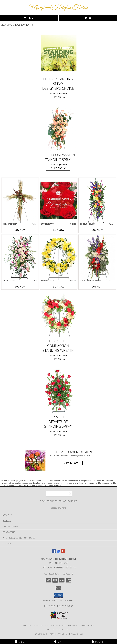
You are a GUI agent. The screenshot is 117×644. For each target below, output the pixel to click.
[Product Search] (59, 494)
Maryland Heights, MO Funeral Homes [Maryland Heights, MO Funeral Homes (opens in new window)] (41, 625)
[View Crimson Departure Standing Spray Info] (59, 391)
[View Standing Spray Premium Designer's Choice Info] (59, 200)
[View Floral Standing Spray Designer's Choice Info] (59, 53)
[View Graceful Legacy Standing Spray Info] (20, 257)
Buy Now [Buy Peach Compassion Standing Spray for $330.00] (58, 168)
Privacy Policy (41, 634)
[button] (58, 596)
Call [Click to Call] (19, 642)
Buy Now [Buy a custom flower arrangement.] (70, 463)
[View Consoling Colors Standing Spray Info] (97, 200)
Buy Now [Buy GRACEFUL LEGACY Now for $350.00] (20, 287)
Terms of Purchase (59, 634)
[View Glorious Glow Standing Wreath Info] (59, 257)
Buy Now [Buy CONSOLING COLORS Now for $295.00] (97, 230)
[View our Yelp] (63, 552)
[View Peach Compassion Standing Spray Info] (59, 129)
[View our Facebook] (54, 552)
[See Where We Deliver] (59, 508)
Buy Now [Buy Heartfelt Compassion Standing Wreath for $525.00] (58, 359)
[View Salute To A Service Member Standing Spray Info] (97, 257)
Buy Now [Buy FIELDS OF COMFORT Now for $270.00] (20, 230)
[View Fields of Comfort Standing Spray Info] (20, 200)
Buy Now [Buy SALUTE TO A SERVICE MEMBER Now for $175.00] (97, 287)
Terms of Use (77, 634)
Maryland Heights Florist (58, 8)
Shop (29, 18)
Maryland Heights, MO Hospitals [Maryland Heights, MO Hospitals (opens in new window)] (78, 625)
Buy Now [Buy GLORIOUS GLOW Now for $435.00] (59, 287)
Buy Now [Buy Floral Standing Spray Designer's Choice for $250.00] (58, 97)
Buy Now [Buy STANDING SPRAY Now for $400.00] (59, 230)
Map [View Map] (58, 642)
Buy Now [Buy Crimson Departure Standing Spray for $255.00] (58, 435)
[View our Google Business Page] (59, 552)
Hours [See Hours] (98, 642)
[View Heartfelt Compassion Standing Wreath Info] (59, 315)
